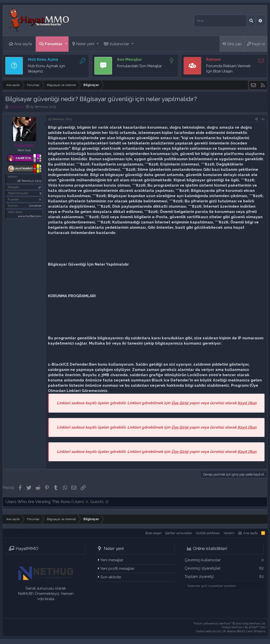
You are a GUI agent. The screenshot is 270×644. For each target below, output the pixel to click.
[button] (66, 44)
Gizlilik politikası (208, 533)
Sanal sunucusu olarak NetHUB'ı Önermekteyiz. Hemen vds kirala (46, 594)
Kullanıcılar (119, 44)
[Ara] (220, 21)
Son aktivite (111, 577)
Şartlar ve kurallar (179, 533)
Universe (35, 206)
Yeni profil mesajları (117, 569)
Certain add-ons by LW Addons (231, 631)
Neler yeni (85, 44)
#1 (263, 119)
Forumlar (54, 44)
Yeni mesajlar (112, 560)
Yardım (229, 533)
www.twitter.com (30, 216)
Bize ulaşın (154, 533)
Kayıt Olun (247, 403)
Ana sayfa (23, 44)
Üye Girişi (180, 403)
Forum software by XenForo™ (230, 624)
